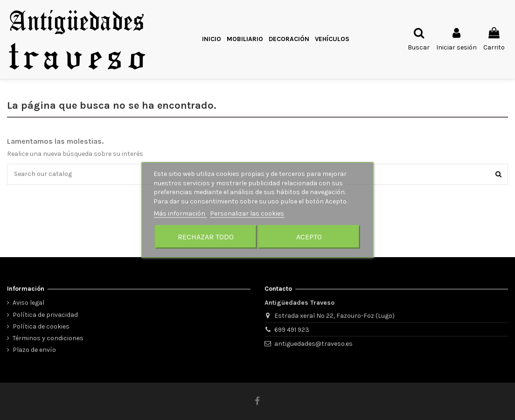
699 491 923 (292, 330)
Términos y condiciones (48, 338)
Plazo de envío (34, 350)
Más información (180, 213)
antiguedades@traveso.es (313, 344)
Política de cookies (41, 326)
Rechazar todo (206, 236)
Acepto (309, 236)
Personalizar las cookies (247, 213)
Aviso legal (28, 303)
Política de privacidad (45, 315)
